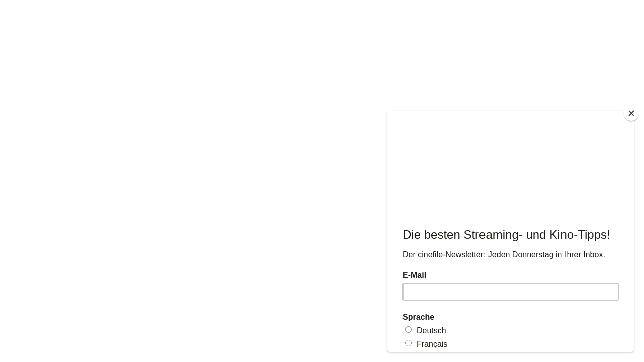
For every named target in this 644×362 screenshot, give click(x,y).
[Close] (631, 113)
